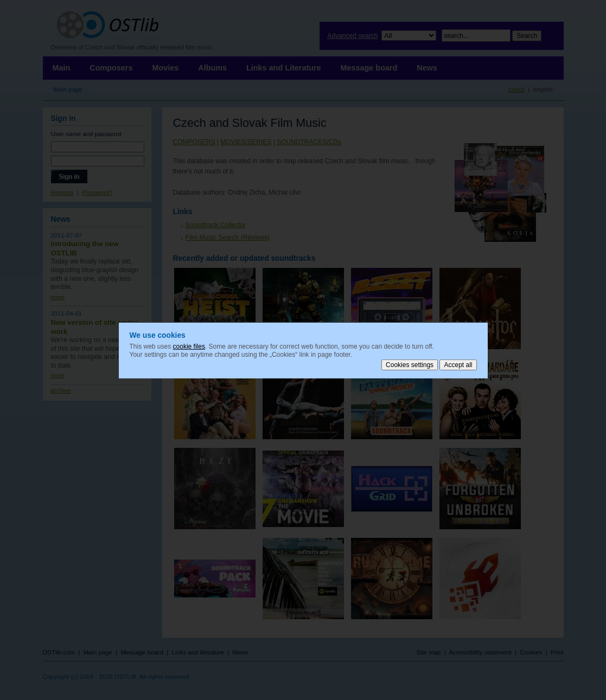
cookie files (189, 346)
